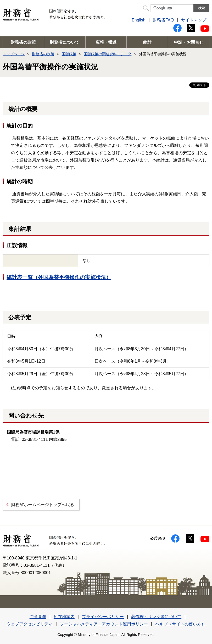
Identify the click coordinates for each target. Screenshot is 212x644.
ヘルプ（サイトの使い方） (180, 624)
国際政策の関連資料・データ (108, 54)
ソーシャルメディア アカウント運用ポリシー (104, 624)
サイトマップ (194, 20)
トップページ (14, 54)
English (138, 20)
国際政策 (69, 54)
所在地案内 (64, 617)
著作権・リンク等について (156, 617)
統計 (147, 42)
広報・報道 (106, 42)
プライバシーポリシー (103, 617)
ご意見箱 (38, 617)
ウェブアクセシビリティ (30, 624)
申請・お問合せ (189, 42)
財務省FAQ (163, 20)
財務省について (65, 42)
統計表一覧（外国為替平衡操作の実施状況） (59, 277)
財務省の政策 (23, 42)
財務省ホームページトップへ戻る (43, 505)
